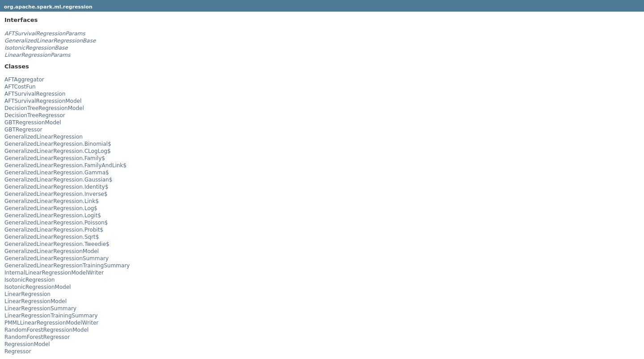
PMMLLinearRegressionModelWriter (51, 323)
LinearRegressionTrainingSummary (51, 316)
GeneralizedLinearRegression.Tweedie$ (57, 244)
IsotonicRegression (30, 280)
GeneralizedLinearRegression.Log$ (51, 208)
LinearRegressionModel (36, 301)
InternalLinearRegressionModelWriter (54, 273)
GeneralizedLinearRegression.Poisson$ (56, 223)
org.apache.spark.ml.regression (48, 7)
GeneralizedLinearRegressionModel (52, 251)
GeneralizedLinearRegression (44, 137)
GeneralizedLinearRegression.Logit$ (53, 215)
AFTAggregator (24, 80)
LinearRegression (28, 294)
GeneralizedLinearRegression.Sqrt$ (52, 237)
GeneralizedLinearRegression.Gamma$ (57, 173)
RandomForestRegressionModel (47, 330)
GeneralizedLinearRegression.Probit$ (54, 230)
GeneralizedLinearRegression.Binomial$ (58, 144)
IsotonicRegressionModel (38, 287)
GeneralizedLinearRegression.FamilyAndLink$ (66, 165)
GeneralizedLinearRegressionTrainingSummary (67, 266)
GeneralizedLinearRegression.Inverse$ (56, 194)
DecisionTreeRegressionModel (44, 108)
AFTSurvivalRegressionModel (43, 101)
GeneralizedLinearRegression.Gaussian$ (58, 180)
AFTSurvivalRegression (35, 94)
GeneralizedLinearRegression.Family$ (55, 158)
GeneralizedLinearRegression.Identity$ (56, 187)
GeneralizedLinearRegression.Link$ (52, 201)
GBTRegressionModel (33, 122)
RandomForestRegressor (37, 337)
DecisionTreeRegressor (35, 115)
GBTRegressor (23, 130)
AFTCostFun (20, 87)
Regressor (18, 351)
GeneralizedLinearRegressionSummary (57, 258)
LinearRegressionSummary (40, 308)
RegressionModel (27, 344)
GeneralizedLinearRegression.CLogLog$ (58, 151)
